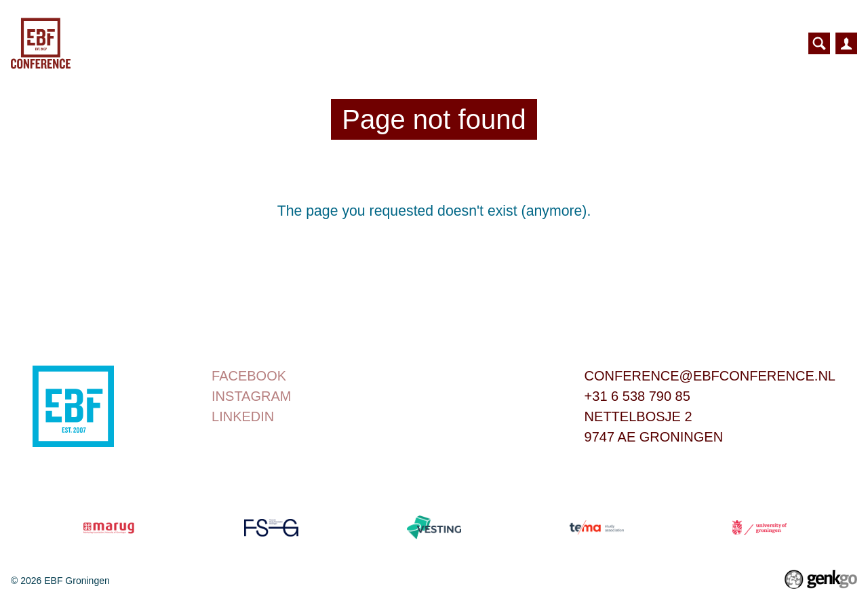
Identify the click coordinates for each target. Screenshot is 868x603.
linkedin (243, 416)
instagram (251, 396)
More (735, 43)
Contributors (647, 44)
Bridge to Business (436, 44)
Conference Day (290, 44)
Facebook (249, 376)
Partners (554, 44)
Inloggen (846, 43)
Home (208, 44)
